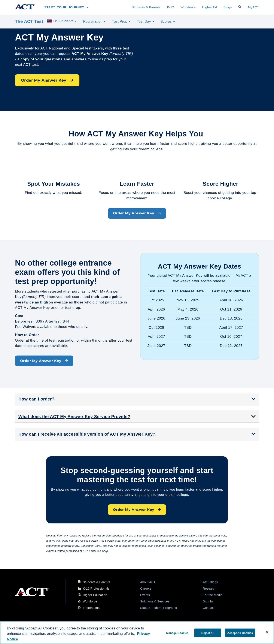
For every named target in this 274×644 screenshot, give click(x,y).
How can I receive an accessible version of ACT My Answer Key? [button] (87, 434)
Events (145, 595)
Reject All (208, 633)
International (92, 608)
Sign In (208, 601)
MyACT (253, 7)
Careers (146, 589)
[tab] (137, 399)
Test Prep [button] (121, 22)
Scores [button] (168, 22)
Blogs (228, 7)
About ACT (148, 582)
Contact (208, 608)
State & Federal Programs (159, 608)
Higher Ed (210, 7)
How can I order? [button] (36, 399)
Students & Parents (146, 7)
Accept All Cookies (240, 633)
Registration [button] (94, 22)
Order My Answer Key (47, 80)
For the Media (213, 595)
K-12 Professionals (96, 589)
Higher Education (95, 595)
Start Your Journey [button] (66, 7)
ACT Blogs (210, 582)
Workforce (188, 7)
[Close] (267, 632)
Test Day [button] (145, 22)
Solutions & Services (155, 601)
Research (210, 589)
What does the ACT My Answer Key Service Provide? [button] (74, 417)
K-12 (171, 7)
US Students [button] (61, 21)
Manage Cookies (177, 633)
